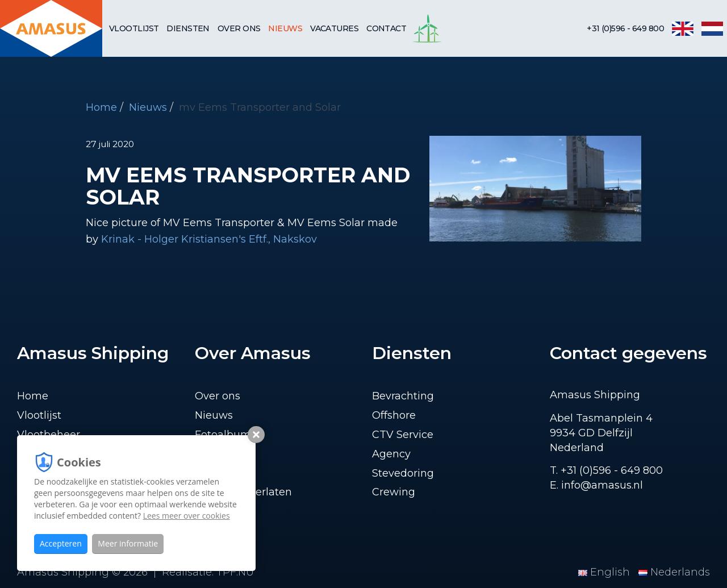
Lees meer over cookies (187, 516)
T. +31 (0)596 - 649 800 (606, 470)
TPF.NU (235, 572)
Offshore (394, 415)
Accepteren (61, 543)
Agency (391, 454)
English (605, 572)
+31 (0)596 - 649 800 (625, 28)
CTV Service (403, 435)
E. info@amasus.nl (596, 485)
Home (101, 107)
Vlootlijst (134, 28)
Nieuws (285, 28)
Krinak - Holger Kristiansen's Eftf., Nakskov (209, 239)
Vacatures (334, 28)
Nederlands (674, 572)
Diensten (188, 28)
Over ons (239, 28)
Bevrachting (403, 396)
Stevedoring (403, 473)
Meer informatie (128, 543)
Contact (386, 28)
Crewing (394, 492)
